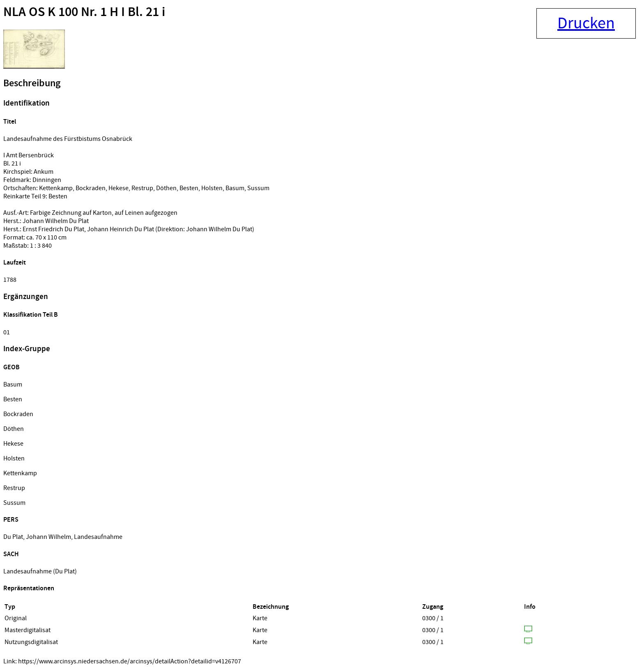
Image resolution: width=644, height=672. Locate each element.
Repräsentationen (29, 588)
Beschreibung (32, 83)
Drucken (586, 23)
